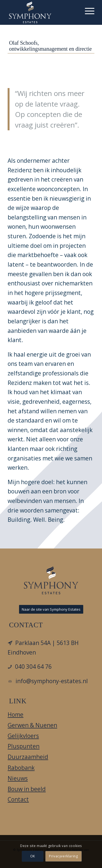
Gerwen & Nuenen (32, 725)
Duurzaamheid (28, 757)
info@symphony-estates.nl (52, 681)
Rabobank (21, 768)
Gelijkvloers (23, 736)
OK (33, 856)
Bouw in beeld (27, 789)
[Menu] (87, 11)
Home (16, 715)
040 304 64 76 (33, 667)
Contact (18, 799)
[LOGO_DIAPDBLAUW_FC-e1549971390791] (51, 580)
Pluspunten (24, 746)
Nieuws (18, 778)
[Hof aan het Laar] (42, 12)
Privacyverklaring (63, 856)
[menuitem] (87, 11)
